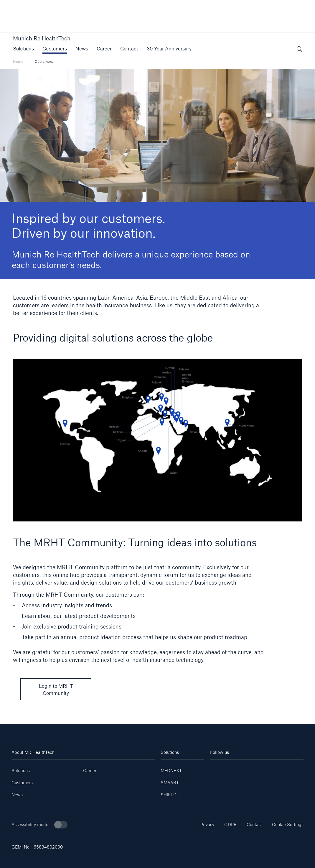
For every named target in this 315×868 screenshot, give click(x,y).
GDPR (230, 824)
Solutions (21, 771)
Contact (254, 824)
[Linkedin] (218, 768)
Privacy (207, 824)
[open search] (299, 50)
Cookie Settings (288, 824)
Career (90, 771)
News (17, 795)
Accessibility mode (39, 825)
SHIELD (169, 795)
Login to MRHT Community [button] (56, 689)
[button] (23, 49)
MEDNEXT (171, 771)
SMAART (170, 783)
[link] (104, 49)
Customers (22, 783)
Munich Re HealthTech (42, 38)
